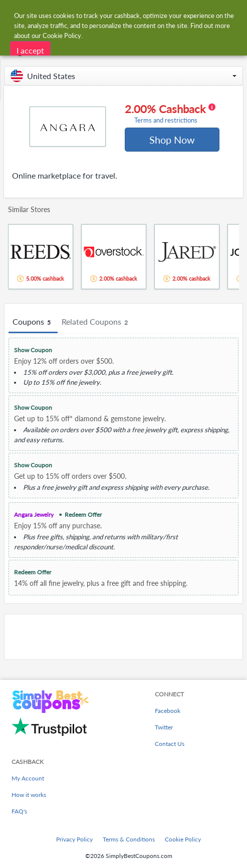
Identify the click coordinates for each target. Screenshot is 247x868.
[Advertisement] (124, 637)
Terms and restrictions (166, 120)
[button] (124, 76)
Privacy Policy (74, 839)
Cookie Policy (183, 839)
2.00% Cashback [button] (170, 114)
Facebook (168, 711)
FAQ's (19, 811)
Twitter (164, 727)
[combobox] (133, 14)
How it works (29, 795)
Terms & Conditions (129, 839)
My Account (28, 778)
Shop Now (172, 140)
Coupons (33, 322)
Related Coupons (96, 322)
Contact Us (170, 744)
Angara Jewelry (34, 515)
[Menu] (13, 14)
